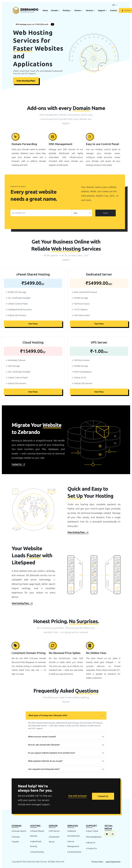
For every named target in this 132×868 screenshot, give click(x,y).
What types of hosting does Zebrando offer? (48, 715)
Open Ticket (93, 831)
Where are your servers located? (42, 737)
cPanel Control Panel (18, 304)
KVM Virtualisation (83, 372)
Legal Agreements (113, 862)
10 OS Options (81, 309)
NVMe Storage (81, 298)
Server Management (73, 844)
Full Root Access (82, 304)
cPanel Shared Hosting (37, 833)
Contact (114, 10)
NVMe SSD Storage (17, 292)
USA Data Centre (82, 315)
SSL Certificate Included (19, 298)
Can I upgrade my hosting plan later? (44, 769)
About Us (91, 843)
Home (45, 10)
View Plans (33, 324)
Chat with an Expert (77, 796)
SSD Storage (14, 366)
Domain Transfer (16, 839)
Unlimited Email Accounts (20, 309)
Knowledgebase (94, 837)
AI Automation (75, 852)
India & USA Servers (17, 315)
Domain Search (19, 831)
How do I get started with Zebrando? (44, 745)
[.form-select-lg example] (82, 213)
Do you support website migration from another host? (52, 753)
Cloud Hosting (37, 852)
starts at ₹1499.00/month (35, 24)
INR (114, 5)
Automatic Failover (17, 360)
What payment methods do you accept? (45, 761)
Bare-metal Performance (86, 292)
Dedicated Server (54, 839)
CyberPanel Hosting (36, 844)
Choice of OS (80, 378)
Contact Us (103, 796)
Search (106, 213)
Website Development (74, 833)
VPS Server (55, 831)
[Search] (41, 213)
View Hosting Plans (26, 81)
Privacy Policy (97, 862)
